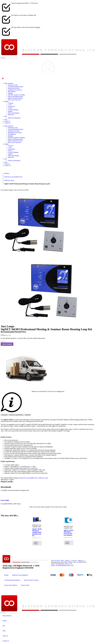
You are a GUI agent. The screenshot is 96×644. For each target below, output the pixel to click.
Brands (6, 101)
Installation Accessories (15, 90)
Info (6, 116)
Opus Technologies (14, 113)
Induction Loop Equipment (20, 575)
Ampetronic (11, 106)
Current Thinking (13, 110)
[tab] (5, 415)
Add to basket (7, 344)
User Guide (5, 500)
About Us (7, 121)
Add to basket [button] (36, 543)
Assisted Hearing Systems (16, 87)
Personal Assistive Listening (16, 95)
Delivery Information (14, 118)
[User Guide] (3, 495)
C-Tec (10, 105)
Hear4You (11, 115)
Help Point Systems (14, 88)
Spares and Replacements (15, 96)
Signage (10, 93)
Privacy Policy (25, 585)
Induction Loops (13, 85)
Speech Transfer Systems (15, 98)
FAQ (6, 120)
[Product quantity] (3, 342)
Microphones (12, 92)
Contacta (11, 103)
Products (7, 173)
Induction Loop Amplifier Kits (13, 177)
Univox (10, 108)
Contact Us (8, 123)
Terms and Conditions (11, 585)
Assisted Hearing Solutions (12, 580)
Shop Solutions (9, 83)
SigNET (10, 111)
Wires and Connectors (14, 100)
